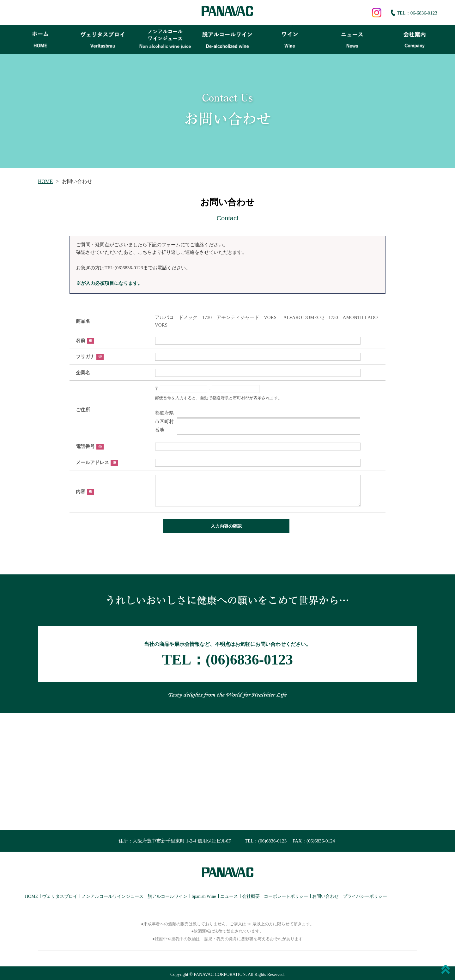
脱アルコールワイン (167, 894)
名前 (85, 340)
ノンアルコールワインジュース (112, 894)
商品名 (83, 321)
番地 (258, 430)
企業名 (83, 373)
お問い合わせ (325, 894)
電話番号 (90, 446)
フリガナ (90, 357)
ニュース (229, 894)
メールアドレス (97, 462)
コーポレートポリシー (286, 894)
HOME (45, 181)
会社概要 (251, 894)
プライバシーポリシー (365, 894)
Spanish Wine (204, 894)
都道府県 (258, 413)
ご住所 (83, 410)
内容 (85, 492)
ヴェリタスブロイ (60, 894)
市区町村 (258, 421)
